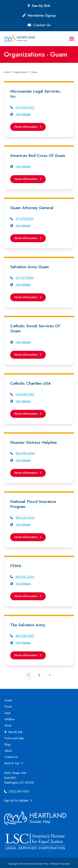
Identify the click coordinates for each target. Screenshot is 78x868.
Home (8, 700)
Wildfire (9, 719)
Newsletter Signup (42, 15)
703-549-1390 (25, 394)
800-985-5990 (25, 453)
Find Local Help (14, 738)
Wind (8, 725)
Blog (7, 744)
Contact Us (42, 25)
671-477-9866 (25, 278)
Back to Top (14, 763)
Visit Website (23, 114)
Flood (8, 707)
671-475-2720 (24, 219)
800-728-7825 (25, 636)
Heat (7, 713)
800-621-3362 (25, 518)
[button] (72, 39)
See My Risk (41, 6)
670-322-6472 (25, 107)
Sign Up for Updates (18, 800)
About (8, 751)
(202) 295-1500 (17, 791)
